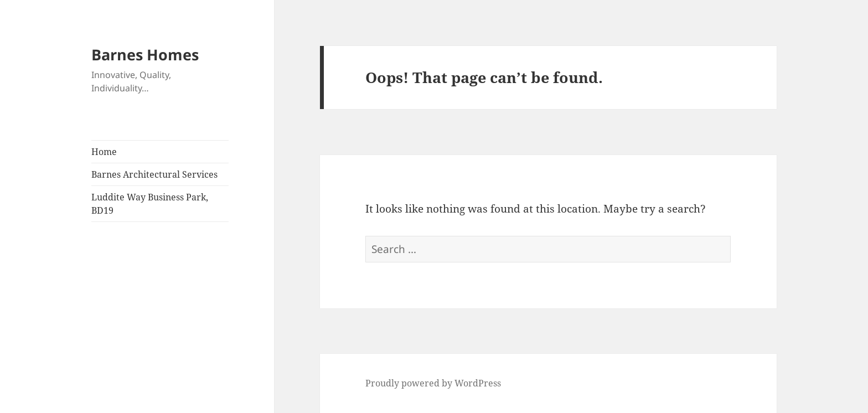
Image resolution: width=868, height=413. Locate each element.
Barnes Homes (145, 55)
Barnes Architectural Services (154, 174)
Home (104, 152)
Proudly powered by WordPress (433, 383)
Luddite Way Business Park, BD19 (150, 204)
